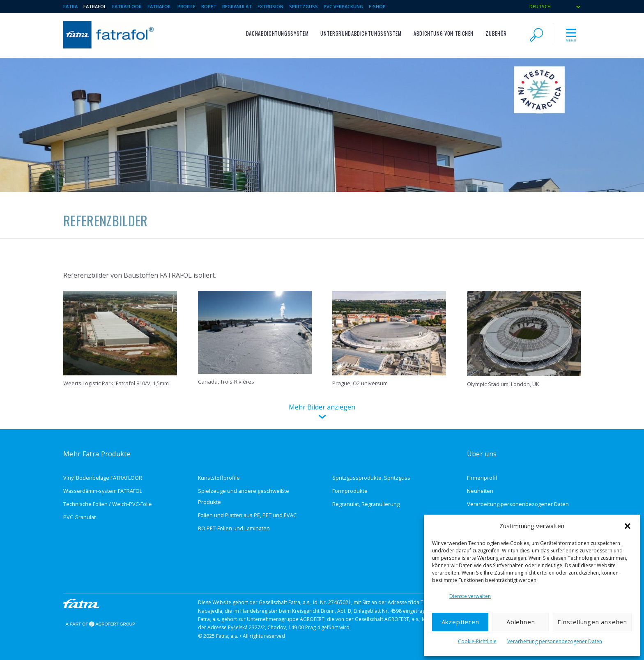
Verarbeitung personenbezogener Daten (555, 641)
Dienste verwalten (470, 596)
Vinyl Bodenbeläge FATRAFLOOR (103, 478)
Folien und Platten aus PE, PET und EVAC (247, 515)
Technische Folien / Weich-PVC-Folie (108, 504)
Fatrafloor (127, 6)
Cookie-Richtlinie (477, 641)
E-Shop (377, 6)
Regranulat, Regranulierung (366, 504)
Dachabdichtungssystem (277, 33)
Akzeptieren (460, 622)
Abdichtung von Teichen (444, 33)
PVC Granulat (79, 517)
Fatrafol (95, 6)
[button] (628, 526)
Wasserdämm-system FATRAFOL (103, 491)
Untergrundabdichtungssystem (361, 33)
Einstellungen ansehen (592, 622)
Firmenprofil (482, 478)
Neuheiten (480, 491)
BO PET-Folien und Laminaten (234, 528)
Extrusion (270, 6)
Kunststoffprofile (219, 478)
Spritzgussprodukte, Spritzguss (371, 478)
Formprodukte (350, 491)
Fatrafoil (160, 6)
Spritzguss (304, 6)
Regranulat (237, 6)
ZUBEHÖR (496, 33)
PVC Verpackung (343, 6)
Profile (186, 6)
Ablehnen (521, 622)
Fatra (70, 6)
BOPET (209, 6)
